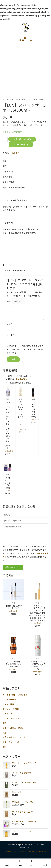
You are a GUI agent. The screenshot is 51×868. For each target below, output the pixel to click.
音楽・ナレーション (11, 742)
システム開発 (8, 704)
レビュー (11, 306)
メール (10, 335)
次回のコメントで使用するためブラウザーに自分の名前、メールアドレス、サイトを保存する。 (25, 349)
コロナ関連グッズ (10, 699)
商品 (5, 723)
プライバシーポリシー (20, 851)
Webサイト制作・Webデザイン (16, 695)
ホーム (5, 99)
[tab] (26, 161)
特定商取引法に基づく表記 (38, 851)
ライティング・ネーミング (14, 718)
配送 (5, 166)
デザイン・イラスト (11, 709)
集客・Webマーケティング (14, 737)
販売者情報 (7, 177)
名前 (9, 324)
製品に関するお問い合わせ (14, 187)
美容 (5, 733)
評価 (9, 301)
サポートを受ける (21, 144)
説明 (5, 161)
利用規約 (8, 851)
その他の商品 (8, 182)
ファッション (8, 714)
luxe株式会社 (22, 379)
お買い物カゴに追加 (22, 139)
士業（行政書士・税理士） (14, 728)
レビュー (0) (8, 172)
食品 (5, 747)
